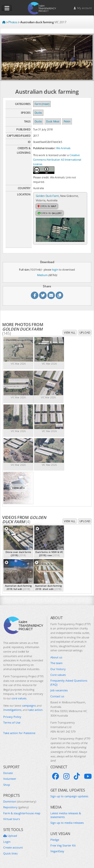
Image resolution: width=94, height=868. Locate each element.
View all (70, 332)
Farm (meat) (42, 104)
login (55, 269)
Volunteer (10, 779)
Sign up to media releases (67, 823)
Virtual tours (12, 819)
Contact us (57, 696)
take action (35, 710)
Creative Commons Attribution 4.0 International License (57, 160)
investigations (12, 710)
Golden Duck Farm (47, 196)
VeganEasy (57, 851)
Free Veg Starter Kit (63, 845)
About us (56, 657)
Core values (58, 675)
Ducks (38, 113)
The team (56, 663)
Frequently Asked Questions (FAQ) (69, 682)
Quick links (10, 853)
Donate (8, 773)
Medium (42, 275)
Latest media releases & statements (66, 815)
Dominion (20, 801)
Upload (85, 332)
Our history (58, 669)
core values (19, 698)
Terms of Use (12, 722)
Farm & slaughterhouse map (22, 813)
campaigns (29, 705)
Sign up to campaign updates (69, 796)
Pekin (67, 121)
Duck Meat (53, 121)
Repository (16, 807)
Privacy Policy (12, 717)
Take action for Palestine (19, 733)
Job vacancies (59, 690)
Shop (7, 785)
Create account (13, 847)
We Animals (63, 148)
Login (7, 842)
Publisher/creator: (44, 148)
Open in (47, 206)
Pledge (55, 840)
